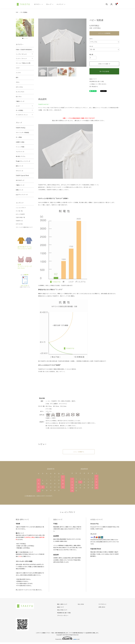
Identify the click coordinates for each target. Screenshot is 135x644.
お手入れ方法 (19, 224)
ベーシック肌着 (20, 147)
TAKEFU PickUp (21, 128)
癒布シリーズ (19, 166)
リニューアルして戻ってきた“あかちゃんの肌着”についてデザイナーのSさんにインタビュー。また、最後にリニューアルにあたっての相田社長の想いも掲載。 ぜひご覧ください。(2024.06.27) (79, 107)
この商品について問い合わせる (98, 84)
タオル (18, 82)
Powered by (68, 638)
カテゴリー (37, 4)
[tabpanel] (25, 28)
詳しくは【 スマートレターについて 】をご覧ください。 (29, 590)
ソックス (18, 73)
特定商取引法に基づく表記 (97, 81)
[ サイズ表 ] (49, 409)
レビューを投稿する (79, 452)
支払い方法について (62, 610)
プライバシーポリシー (63, 615)
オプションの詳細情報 (104, 33)
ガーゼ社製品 (24, 12)
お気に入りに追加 (104, 64)
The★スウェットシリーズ (23, 161)
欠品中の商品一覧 (20, 217)
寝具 (17, 77)
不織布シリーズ (20, 101)
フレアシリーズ (20, 152)
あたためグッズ (20, 180)
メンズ (18, 106)
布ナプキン (19, 97)
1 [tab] (23, 38)
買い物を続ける (94, 86)
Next (84, 43)
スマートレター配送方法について (24, 227)
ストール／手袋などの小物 (23, 63)
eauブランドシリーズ (22, 195)
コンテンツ (60, 4)
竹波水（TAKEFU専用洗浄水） (24, 50)
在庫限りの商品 (20, 142)
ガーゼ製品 (19, 137)
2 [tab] (25, 38)
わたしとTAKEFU (20, 214)
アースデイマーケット (22, 115)
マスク (18, 68)
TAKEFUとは (19, 221)
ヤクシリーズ (19, 171)
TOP (17, 12)
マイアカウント (102, 604)
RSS (79, 604)
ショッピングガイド (21, 208)
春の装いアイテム (21, 156)
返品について (93, 79)
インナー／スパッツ (21, 58)
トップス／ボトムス (21, 54)
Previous (41, 43)
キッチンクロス (20, 92)
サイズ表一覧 (19, 211)
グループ (49, 4)
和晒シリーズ (19, 190)
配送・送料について (62, 604)
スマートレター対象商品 (22, 132)
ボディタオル (19, 87)
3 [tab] (27, 38)
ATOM (82, 604)
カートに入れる (104, 71)
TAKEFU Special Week (22, 175)
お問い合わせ (102, 607)
